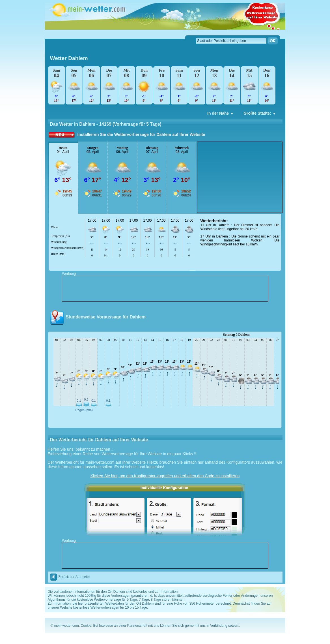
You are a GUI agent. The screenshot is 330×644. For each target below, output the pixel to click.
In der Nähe (221, 115)
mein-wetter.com (66, 626)
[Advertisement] (240, 177)
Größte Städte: (260, 115)
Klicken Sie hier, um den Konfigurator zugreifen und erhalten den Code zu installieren (165, 476)
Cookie (86, 626)
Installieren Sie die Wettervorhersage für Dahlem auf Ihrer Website (141, 134)
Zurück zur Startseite (70, 577)
